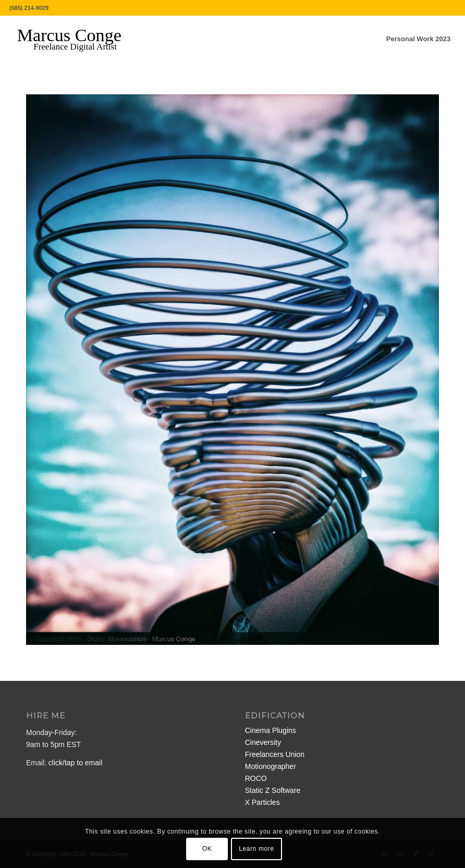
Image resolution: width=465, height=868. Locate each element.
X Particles (262, 802)
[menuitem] (418, 39)
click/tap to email (75, 763)
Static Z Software (273, 790)
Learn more (256, 849)
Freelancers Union (275, 754)
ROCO (256, 778)
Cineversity (263, 742)
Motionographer (271, 766)
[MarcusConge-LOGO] (77, 39)
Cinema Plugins (271, 730)
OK (207, 849)
